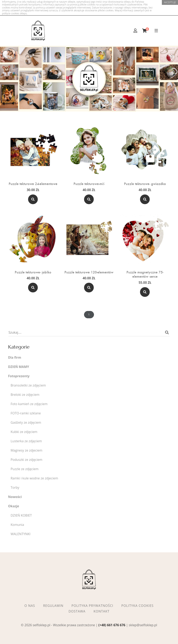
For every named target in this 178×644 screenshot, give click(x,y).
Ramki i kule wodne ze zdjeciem (34, 478)
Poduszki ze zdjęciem (26, 460)
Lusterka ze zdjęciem (26, 441)
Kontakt (102, 611)
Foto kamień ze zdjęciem (29, 404)
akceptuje (170, 2)
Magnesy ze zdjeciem (26, 450)
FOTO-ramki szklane (26, 413)
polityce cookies (11, 14)
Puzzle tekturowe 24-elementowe (33, 184)
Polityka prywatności (92, 606)
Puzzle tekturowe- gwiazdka (145, 184)
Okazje (14, 506)
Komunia (17, 525)
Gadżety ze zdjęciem (26, 423)
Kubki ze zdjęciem (24, 432)
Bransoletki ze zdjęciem (28, 385)
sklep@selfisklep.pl (143, 625)
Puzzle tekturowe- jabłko (33, 272)
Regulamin (53, 606)
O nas (30, 606)
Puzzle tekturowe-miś (89, 184)
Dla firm (15, 358)
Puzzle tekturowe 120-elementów (89, 272)
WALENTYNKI (20, 534)
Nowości (15, 497)
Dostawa (77, 611)
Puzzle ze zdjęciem (24, 469)
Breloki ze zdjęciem (25, 395)
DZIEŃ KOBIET (21, 515)
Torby (15, 488)
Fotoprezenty (19, 376)
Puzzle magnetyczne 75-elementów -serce (145, 274)
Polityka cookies (138, 606)
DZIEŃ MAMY (19, 367)
